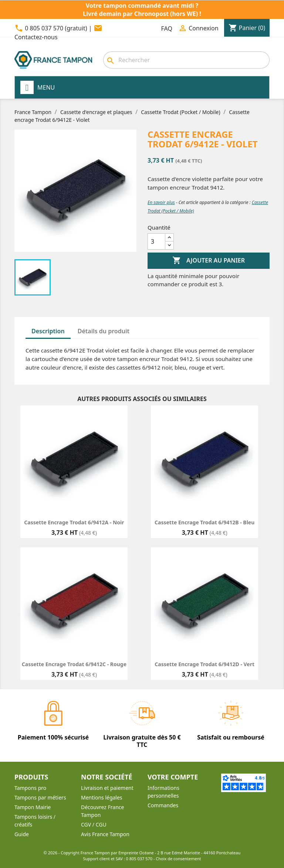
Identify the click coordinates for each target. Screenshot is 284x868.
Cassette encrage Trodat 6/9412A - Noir (74, 522)
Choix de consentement (178, 859)
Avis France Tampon (105, 834)
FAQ (167, 29)
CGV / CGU (94, 824)
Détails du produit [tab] (104, 331)
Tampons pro (30, 788)
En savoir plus (161, 202)
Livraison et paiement (107, 788)
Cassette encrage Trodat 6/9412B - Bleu (204, 522)
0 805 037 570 (139, 859)
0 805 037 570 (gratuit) (56, 28)
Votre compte (173, 777)
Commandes (163, 805)
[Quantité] (156, 241)
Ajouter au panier (209, 261)
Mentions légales (102, 797)
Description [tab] (48, 331)
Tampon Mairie (33, 807)
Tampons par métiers (40, 797)
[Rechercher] (186, 60)
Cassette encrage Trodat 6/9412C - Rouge (74, 664)
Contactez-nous (36, 37)
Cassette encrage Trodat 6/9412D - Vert (204, 664)
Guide (22, 834)
